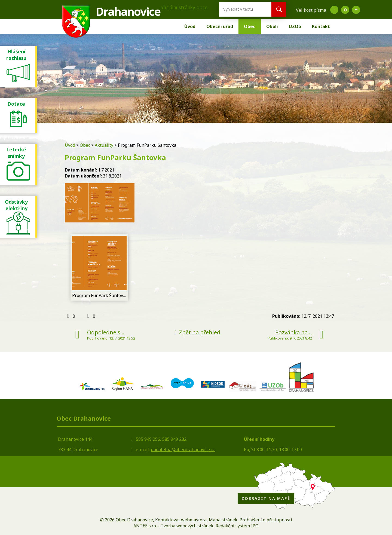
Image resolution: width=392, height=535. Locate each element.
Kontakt (321, 26)
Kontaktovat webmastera (181, 520)
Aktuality (104, 145)
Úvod (190, 26)
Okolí (272, 26)
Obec (250, 26)
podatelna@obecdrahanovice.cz (183, 450)
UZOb (295, 26)
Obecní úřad (220, 26)
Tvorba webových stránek (187, 526)
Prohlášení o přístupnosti (266, 520)
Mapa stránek (223, 520)
